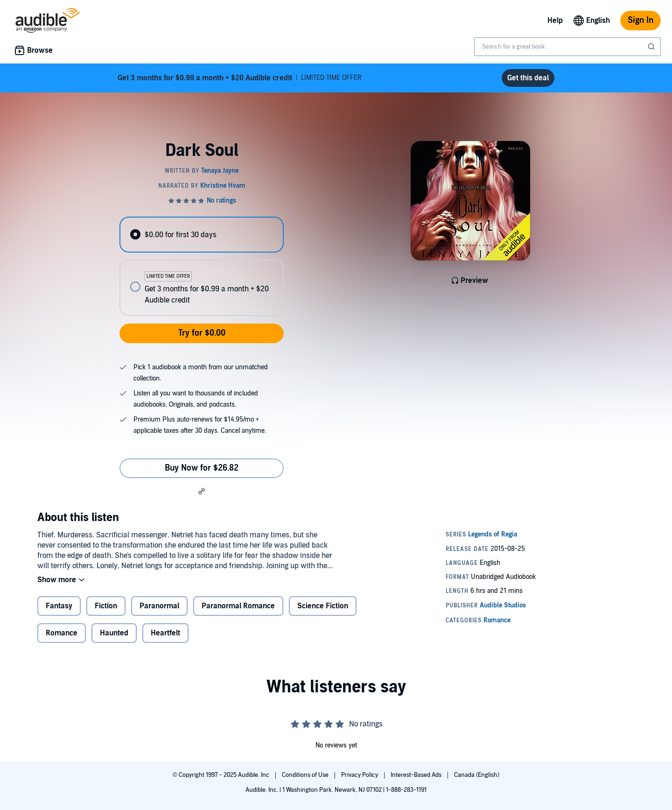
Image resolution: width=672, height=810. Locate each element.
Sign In (640, 20)
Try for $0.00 (202, 333)
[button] (202, 491)
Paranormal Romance (238, 606)
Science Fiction (323, 606)
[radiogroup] (202, 266)
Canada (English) (477, 775)
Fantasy (59, 606)
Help (555, 21)
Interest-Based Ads (417, 775)
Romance (62, 633)
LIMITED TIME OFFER (240, 78)
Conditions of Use (306, 775)
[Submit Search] (652, 47)
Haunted (114, 633)
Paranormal (159, 606)
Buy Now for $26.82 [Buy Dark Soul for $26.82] (202, 468)
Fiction (106, 606)
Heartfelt (165, 633)
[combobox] (567, 47)
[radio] (202, 235)
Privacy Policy (360, 775)
